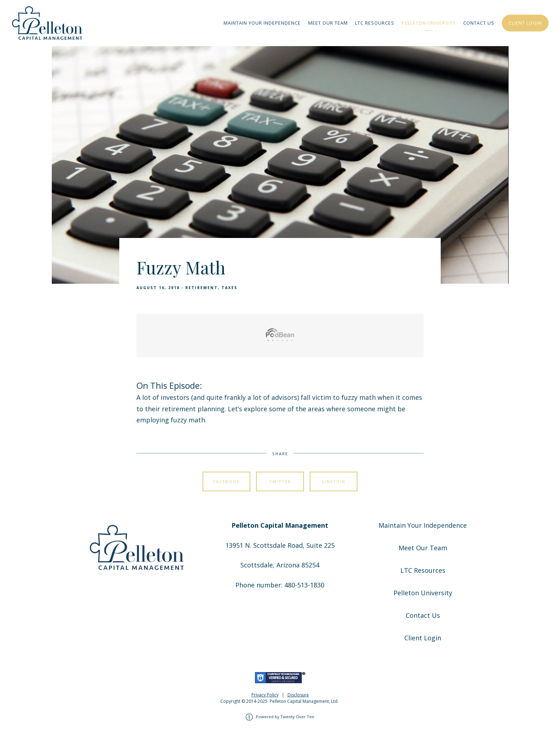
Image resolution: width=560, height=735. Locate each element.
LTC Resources (375, 23)
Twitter (280, 481)
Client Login (525, 23)
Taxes (229, 288)
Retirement (202, 288)
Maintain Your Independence (262, 23)
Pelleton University (429, 23)
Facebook (227, 481)
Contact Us (479, 23)
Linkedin (334, 481)
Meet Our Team (328, 23)
